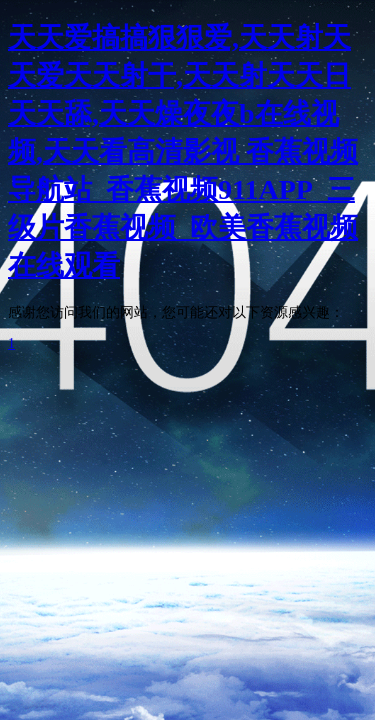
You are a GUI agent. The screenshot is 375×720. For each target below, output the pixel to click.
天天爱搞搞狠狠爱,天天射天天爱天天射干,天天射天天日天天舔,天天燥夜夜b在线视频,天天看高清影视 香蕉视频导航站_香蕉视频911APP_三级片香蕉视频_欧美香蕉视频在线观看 (183, 151)
